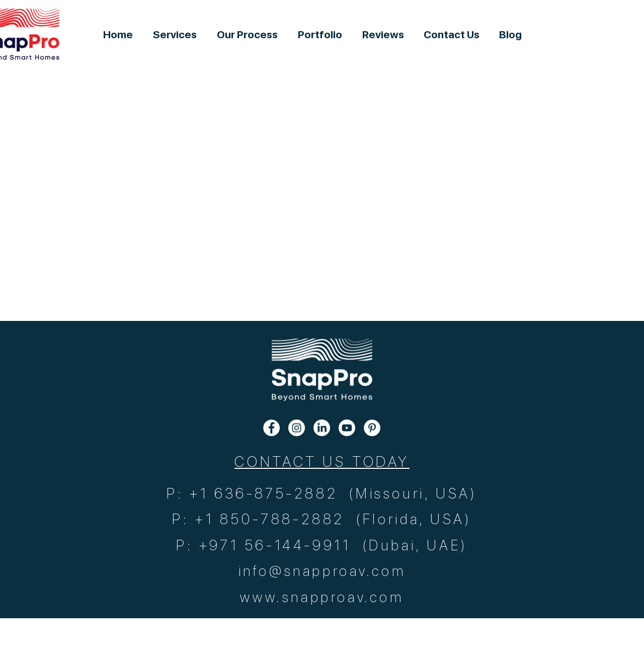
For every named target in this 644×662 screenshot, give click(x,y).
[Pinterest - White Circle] (372, 428)
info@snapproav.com (322, 571)
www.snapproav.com (322, 597)
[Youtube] (347, 428)
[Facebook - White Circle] (271, 428)
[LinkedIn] (322, 428)
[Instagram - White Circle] (297, 428)
